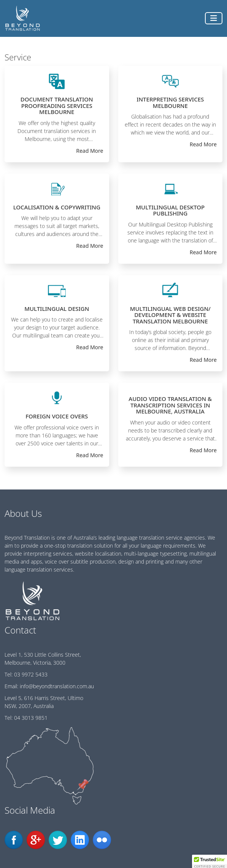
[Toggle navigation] (214, 18)
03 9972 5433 (31, 674)
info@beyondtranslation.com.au (57, 686)
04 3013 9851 (31, 718)
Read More (90, 151)
